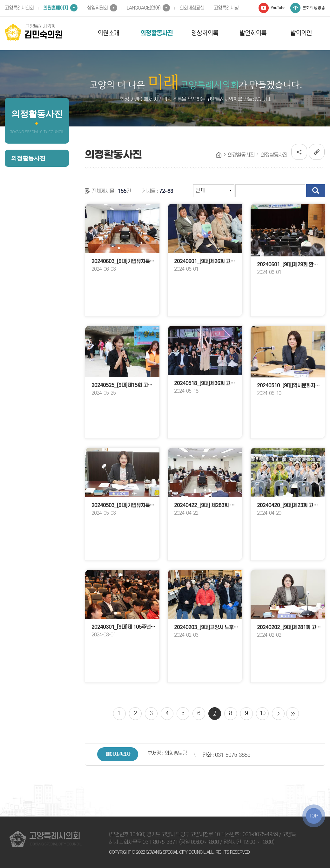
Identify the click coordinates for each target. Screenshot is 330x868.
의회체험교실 (192, 8)
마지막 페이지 (293, 714)
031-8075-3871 (160, 842)
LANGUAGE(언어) (144, 8)
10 (262, 713)
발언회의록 (253, 33)
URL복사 (317, 152)
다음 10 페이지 (278, 714)
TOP (314, 816)
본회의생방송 (314, 8)
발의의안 (301, 33)
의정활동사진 (157, 33)
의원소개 (108, 33)
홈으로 (219, 155)
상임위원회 (97, 8)
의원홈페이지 (56, 8)
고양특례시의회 (19, 8)
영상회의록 (205, 33)
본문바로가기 (0, 0)
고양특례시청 (226, 8)
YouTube (278, 8)
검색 (316, 191)
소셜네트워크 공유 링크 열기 (299, 152)
